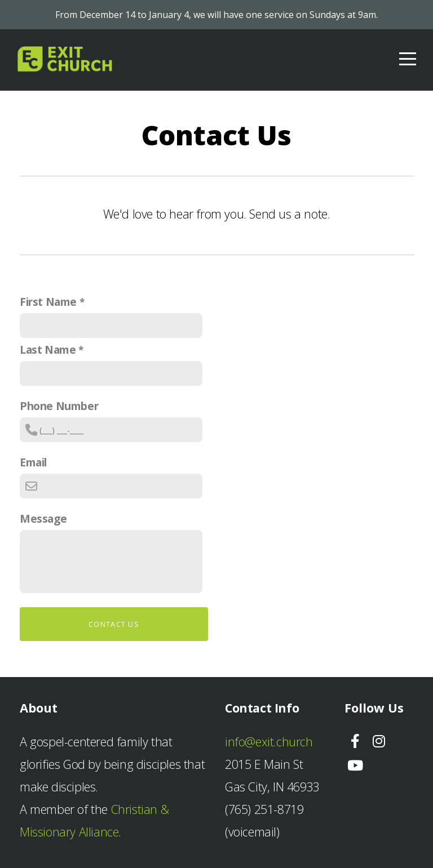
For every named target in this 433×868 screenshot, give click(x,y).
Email (33, 462)
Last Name (48, 350)
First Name (48, 302)
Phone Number (59, 406)
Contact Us (114, 624)
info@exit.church (269, 742)
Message (43, 518)
